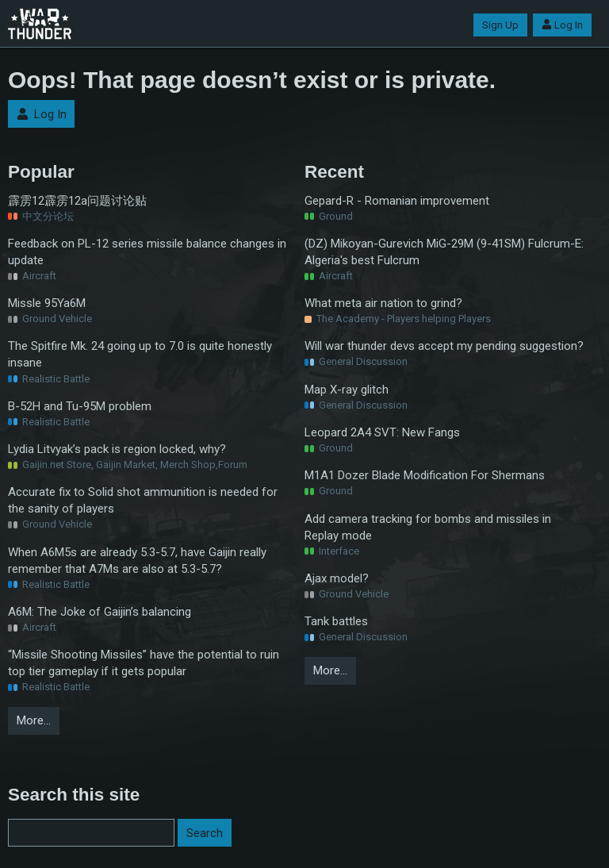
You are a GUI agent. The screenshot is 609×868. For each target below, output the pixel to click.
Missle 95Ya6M (47, 303)
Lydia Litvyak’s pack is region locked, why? (117, 449)
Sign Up (500, 25)
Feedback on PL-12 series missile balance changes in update (147, 252)
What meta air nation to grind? (383, 303)
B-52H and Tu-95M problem (80, 406)
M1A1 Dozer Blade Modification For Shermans (425, 475)
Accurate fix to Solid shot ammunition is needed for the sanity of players (143, 500)
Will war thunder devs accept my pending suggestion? (444, 346)
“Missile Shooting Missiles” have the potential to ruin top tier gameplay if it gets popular (144, 663)
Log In (562, 25)
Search (205, 833)
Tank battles (336, 621)
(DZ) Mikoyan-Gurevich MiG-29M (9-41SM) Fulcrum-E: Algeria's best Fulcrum (444, 252)
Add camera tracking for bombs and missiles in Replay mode (428, 527)
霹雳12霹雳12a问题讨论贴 (77, 201)
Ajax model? (337, 578)
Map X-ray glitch (347, 390)
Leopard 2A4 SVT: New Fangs (382, 432)
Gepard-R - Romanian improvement (397, 201)
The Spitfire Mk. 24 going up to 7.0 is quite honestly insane (140, 354)
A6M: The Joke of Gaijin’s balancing (100, 612)
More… (34, 720)
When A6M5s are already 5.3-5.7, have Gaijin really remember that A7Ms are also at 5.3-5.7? (137, 561)
